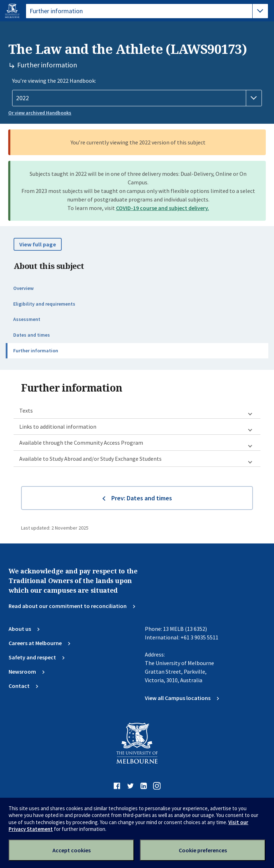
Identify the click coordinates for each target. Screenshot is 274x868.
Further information (36, 351)
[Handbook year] (137, 98)
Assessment (27, 319)
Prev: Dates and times (142, 498)
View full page (38, 244)
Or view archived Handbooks (40, 113)
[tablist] (147, 11)
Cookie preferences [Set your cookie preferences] (203, 850)
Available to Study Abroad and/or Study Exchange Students (90, 459)
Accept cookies (72, 850)
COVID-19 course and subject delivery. (163, 208)
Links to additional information (58, 427)
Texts (26, 410)
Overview (23, 288)
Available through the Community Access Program (81, 443)
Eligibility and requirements (44, 304)
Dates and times (32, 335)
